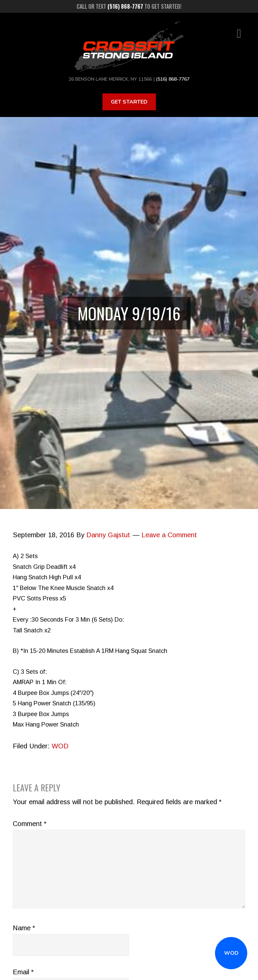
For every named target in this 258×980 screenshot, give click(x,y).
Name (24, 928)
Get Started (129, 102)
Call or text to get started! (129, 6)
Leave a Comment (169, 535)
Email (23, 972)
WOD (231, 953)
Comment (30, 824)
